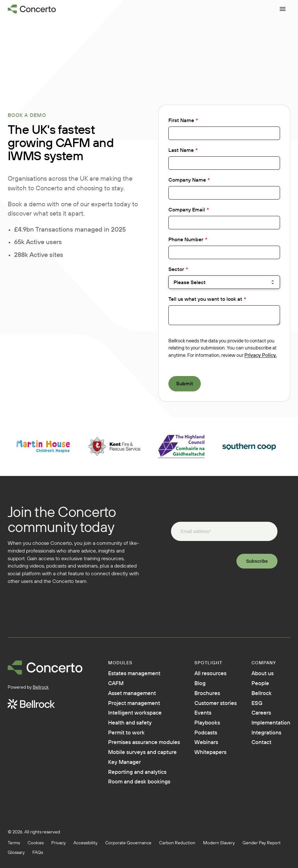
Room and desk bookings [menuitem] (145, 809)
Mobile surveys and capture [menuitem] (136, 773)
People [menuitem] (255, 685)
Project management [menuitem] (139, 707)
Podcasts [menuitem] (206, 747)
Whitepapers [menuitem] (211, 769)
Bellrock (41, 687)
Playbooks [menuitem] (207, 736)
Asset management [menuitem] (136, 696)
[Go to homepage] (32, 9)
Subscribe (257, 561)
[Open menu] (283, 9)
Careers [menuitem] (256, 717)
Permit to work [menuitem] (129, 739)
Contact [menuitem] (256, 750)
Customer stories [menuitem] (207, 710)
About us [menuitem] (258, 674)
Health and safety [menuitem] (134, 728)
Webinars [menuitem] (206, 758)
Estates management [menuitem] (139, 674)
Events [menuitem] (202, 725)
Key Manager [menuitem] (127, 787)
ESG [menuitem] (251, 707)
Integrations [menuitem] (262, 739)
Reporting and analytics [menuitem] (143, 798)
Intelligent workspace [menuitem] (140, 717)
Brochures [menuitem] (207, 696)
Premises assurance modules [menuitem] (138, 754)
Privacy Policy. (260, 355)
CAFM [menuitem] (117, 685)
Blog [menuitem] (199, 685)
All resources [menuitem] (211, 674)
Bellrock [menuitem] (256, 696)
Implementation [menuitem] (267, 728)
